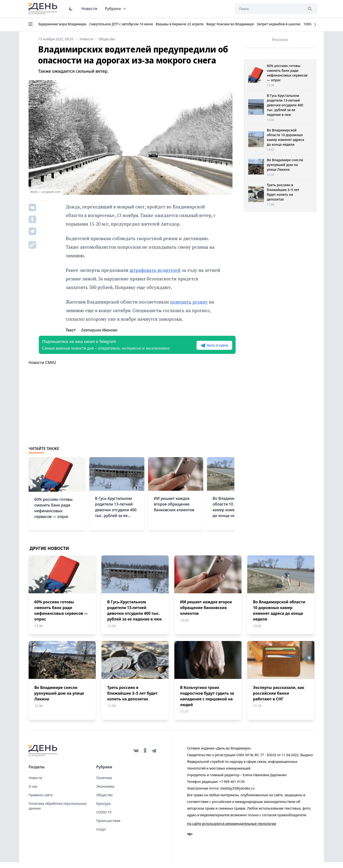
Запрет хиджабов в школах (279, 24)
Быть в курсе (204, 348)
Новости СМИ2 (42, 368)
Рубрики (116, 9)
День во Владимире (44, 9)
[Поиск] (269, 9)
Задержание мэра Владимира (62, 24)
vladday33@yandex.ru (237, 794)
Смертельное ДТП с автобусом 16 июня (121, 24)
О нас (33, 792)
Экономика (105, 792)
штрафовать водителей (155, 270)
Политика (104, 783)
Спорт (101, 835)
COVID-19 (104, 818)
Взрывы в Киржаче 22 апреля (180, 24)
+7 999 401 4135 (232, 787)
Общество (104, 801)
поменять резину (189, 302)
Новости (89, 9)
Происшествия (108, 826)
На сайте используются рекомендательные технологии (232, 829)
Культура (103, 809)
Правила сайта (40, 801)
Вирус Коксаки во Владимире (230, 24)
